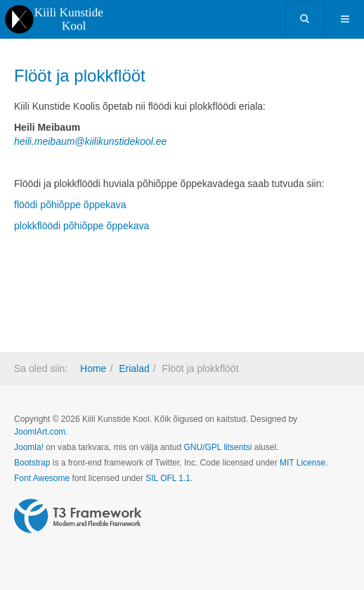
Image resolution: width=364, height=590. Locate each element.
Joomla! (29, 447)
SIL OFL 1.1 (168, 478)
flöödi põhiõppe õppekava (70, 205)
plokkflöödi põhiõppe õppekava (82, 226)
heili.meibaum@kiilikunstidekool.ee (90, 141)
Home (93, 368)
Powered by (78, 516)
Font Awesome (42, 478)
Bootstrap (32, 463)
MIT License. (304, 463)
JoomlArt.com (40, 432)
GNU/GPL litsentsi (217, 447)
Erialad (134, 368)
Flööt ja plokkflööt (80, 76)
